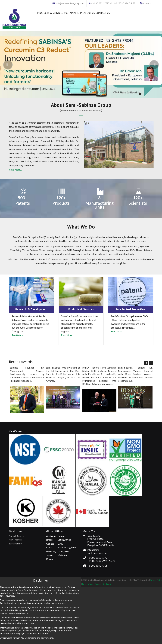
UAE (60, 544)
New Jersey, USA (67, 547)
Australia (51, 536)
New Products (16, 540)
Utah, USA (63, 551)
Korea (50, 559)
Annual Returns (17, 536)
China (49, 547)
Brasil (49, 540)
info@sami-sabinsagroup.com (70, 3)
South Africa (64, 540)
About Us (89, 13)
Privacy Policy (156, 580)
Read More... (15, 169)
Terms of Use (88, 584)
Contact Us (103, 13)
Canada (50, 544)
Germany (51, 551)
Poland (61, 536)
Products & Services (50, 13)
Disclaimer (107, 584)
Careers (147, 3)
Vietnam (62, 555)
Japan (49, 555)
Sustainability (73, 13)
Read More (17, 335)
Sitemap (98, 584)
